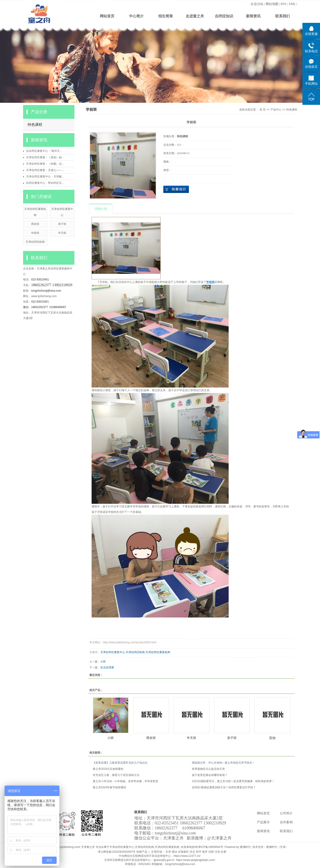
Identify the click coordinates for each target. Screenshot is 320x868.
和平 (199, 852)
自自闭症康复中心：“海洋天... (44, 151)
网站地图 (272, 4)
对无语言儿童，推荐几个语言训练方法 (116, 775)
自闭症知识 (224, 16)
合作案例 (286, 822)
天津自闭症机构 (35, 242)
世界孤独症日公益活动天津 (208, 769)
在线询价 (176, 189)
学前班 (35, 233)
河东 (217, 852)
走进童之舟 (195, 16)
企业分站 (257, 4)
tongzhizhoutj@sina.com (46, 291)
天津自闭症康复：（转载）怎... (45, 164)
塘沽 (175, 852)
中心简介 (136, 16)
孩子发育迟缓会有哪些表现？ (210, 775)
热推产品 (142, 852)
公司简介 (286, 813)
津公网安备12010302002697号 (117, 852)
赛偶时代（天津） (277, 847)
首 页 (263, 110)
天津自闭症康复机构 (158, 652)
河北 (192, 852)
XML (292, 4)
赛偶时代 (245, 847)
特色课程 (35, 125)
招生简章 (166, 16)
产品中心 (276, 110)
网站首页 (107, 16)
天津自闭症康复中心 (113, 652)
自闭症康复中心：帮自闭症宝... (45, 183)
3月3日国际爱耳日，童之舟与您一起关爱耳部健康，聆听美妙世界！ (233, 781)
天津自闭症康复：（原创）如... (45, 157)
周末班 (35, 224)
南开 (205, 852)
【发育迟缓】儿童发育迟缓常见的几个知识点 (120, 763)
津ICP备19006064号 (210, 847)
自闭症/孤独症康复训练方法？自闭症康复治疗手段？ (224, 787)
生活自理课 (107, 667)
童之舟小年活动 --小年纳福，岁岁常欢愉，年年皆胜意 (126, 781)
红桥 (224, 852)
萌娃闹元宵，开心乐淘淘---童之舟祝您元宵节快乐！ (223, 763)
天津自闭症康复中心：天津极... (45, 177)
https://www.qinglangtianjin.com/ (196, 860)
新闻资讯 (253, 16)
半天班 (62, 233)
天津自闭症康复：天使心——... (45, 170)
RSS (284, 4)
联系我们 (283, 16)
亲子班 (62, 224)
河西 (211, 852)
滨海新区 (183, 852)
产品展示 (263, 822)
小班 (103, 662)
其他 (272, 738)
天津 (168, 852)
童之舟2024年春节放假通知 (110, 787)
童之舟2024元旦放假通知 (108, 769)
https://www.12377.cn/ (187, 856)
